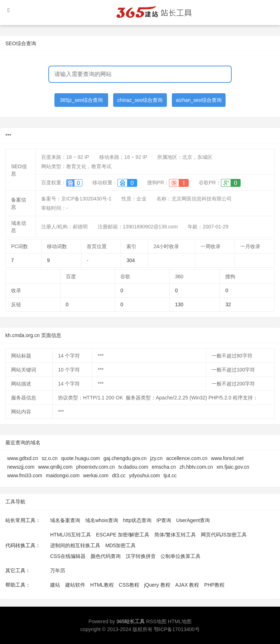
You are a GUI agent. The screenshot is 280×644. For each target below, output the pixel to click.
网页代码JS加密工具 (224, 535)
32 (228, 304)
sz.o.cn (49, 458)
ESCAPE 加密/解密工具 (123, 535)
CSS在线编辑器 (68, 556)
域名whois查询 (102, 520)
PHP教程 (214, 585)
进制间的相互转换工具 (75, 545)
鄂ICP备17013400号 (177, 629)
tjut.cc (170, 475)
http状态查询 (137, 520)
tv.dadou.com (133, 467)
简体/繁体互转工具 (175, 535)
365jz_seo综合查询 (81, 100)
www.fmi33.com (25, 475)
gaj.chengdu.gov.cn (125, 458)
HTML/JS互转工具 (71, 535)
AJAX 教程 (187, 585)
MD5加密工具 (121, 545)
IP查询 (164, 520)
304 (131, 260)
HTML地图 (180, 621)
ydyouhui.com (144, 475)
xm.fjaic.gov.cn (233, 467)
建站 (55, 585)
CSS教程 (129, 585)
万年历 (58, 570)
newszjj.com (21, 467)
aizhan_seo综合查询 (199, 100)
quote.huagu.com (81, 458)
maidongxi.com (63, 475)
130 (179, 304)
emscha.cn (164, 467)
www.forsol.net (227, 458)
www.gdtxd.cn (23, 458)
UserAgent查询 (193, 520)
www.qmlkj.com (55, 467)
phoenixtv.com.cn (96, 467)
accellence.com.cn (187, 458)
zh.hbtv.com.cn (196, 467)
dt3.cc (119, 475)
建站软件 (75, 585)
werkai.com (96, 475)
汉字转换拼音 (141, 556)
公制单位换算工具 (180, 556)
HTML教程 (102, 585)
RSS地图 (156, 621)
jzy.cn (156, 458)
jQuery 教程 (157, 585)
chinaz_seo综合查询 (140, 100)
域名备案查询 (65, 520)
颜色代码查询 (106, 556)
